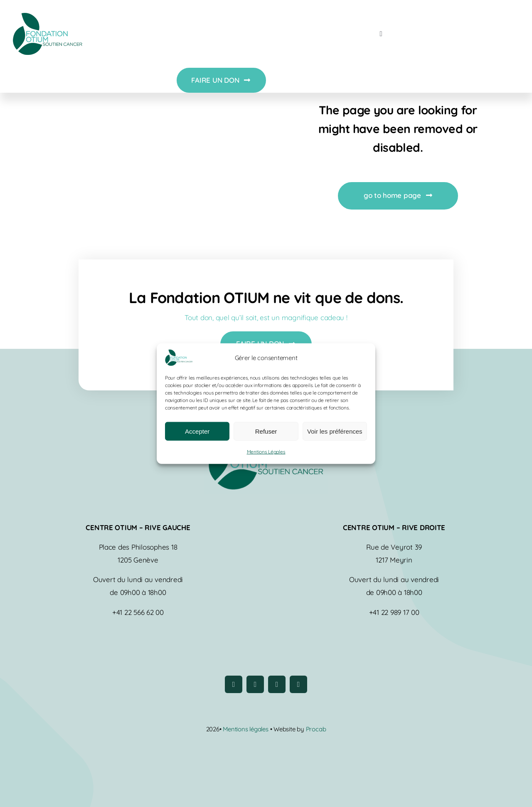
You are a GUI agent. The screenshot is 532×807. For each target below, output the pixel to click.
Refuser (266, 431)
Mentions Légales (266, 452)
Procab (316, 729)
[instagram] (255, 684)
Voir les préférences (335, 431)
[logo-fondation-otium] (47, 16)
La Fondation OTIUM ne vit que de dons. (266, 297)
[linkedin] (298, 684)
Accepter (197, 431)
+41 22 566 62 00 (138, 612)
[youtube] (277, 684)
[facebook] (234, 684)
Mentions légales (246, 729)
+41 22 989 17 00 (394, 612)
